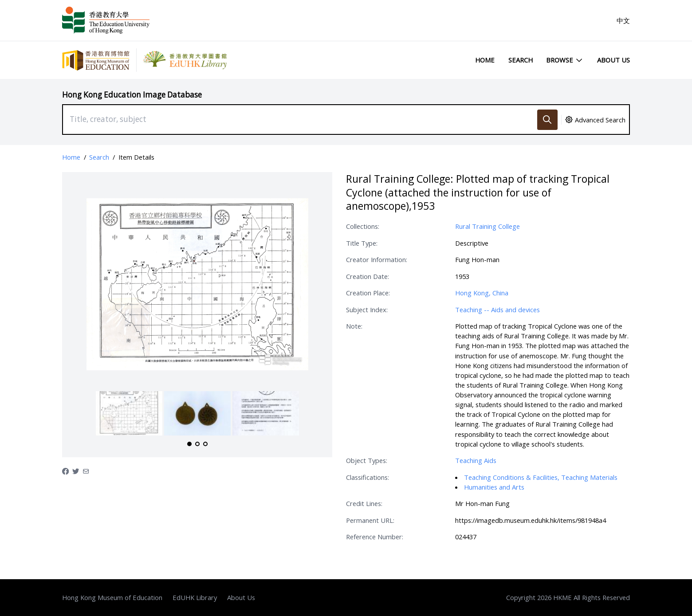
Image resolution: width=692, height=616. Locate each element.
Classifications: (368, 477)
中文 (623, 20)
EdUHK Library (195, 597)
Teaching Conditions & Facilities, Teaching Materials (541, 477)
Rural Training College (488, 226)
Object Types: (367, 460)
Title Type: (362, 243)
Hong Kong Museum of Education (112, 597)
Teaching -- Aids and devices (497, 310)
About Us (613, 60)
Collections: (363, 226)
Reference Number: (375, 537)
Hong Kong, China (482, 293)
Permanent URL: (370, 520)
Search (521, 60)
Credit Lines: (364, 503)
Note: (354, 326)
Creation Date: (368, 276)
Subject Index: (367, 310)
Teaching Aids (476, 460)
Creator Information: (377, 259)
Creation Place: (368, 293)
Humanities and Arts (494, 487)
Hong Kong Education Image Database (132, 95)
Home (485, 60)
